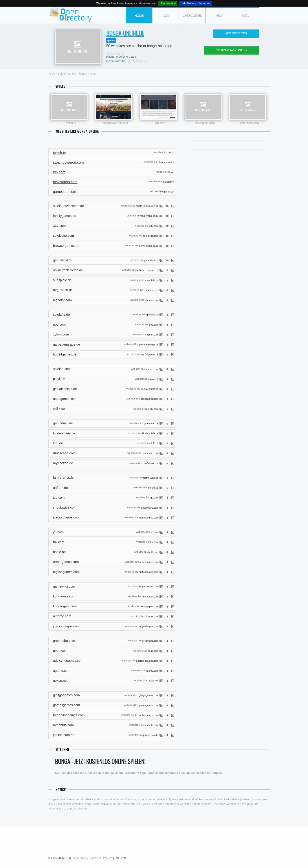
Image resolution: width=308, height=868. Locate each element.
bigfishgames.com (149, 572)
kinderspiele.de (150, 433)
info (246, 16)
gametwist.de (151, 260)
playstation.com (205, 123)
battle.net (153, 552)
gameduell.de (151, 423)
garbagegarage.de (148, 344)
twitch (171, 152)
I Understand (168, 3)
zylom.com (153, 334)
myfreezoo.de (151, 463)
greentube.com (150, 641)
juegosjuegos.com (149, 626)
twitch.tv (71, 123)
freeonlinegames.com (147, 715)
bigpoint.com (152, 300)
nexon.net (153, 681)
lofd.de (155, 443)
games (111, 40)
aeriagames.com (149, 399)
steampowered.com (115, 123)
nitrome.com (152, 616)
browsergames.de (149, 246)
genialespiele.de (150, 389)
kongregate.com (150, 606)
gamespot (169, 191)
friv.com (154, 542)
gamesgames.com (148, 705)
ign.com (160, 123)
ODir (70, 15)
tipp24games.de (150, 354)
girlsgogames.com (149, 695)
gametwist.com (150, 586)
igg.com (154, 498)
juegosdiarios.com (149, 517)
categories (192, 16)
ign (172, 172)
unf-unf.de (153, 488)
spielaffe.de (152, 315)
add (166, 16)
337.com (154, 226)
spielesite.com (151, 236)
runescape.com (150, 453)
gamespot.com (249, 123)
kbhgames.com (150, 596)
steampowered (166, 162)
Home (139, 16)
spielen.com (152, 369)
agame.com (152, 671)
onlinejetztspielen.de (147, 270)
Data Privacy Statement (195, 3)
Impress (108, 858)
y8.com (154, 532)
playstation (168, 182)
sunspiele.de (152, 280)
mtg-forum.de (151, 290)
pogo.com (153, 651)
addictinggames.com (147, 661)
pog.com (154, 324)
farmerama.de (151, 478)
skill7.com (153, 409)
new (219, 16)
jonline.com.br (151, 735)
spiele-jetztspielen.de (147, 206)
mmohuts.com (151, 725)
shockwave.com (150, 507)
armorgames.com (149, 562)
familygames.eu (150, 216)
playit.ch (154, 379)
